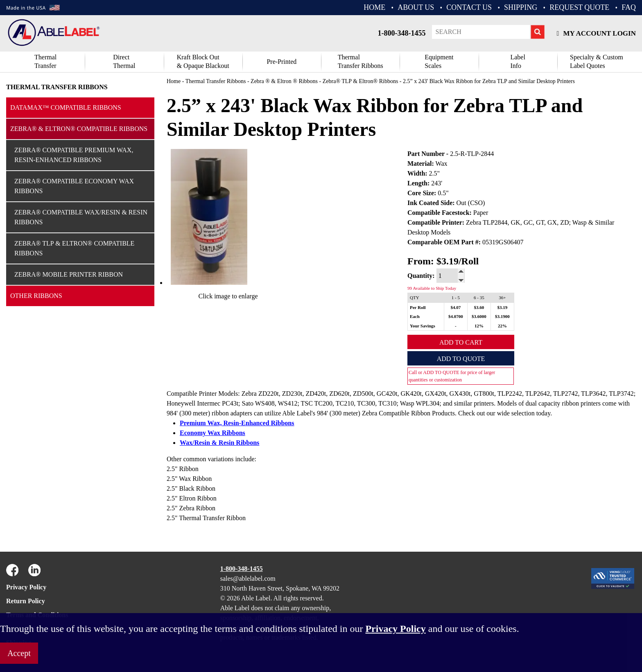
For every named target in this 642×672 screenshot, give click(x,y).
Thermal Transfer (45, 61)
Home (174, 81)
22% (502, 326)
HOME (374, 7)
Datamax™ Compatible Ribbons (66, 107)
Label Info (518, 61)
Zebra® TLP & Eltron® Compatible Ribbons (74, 248)
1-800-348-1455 (402, 33)
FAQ (629, 7)
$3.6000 (479, 316)
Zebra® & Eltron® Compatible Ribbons (79, 129)
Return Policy (26, 601)
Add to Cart (461, 342)
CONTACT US (469, 7)
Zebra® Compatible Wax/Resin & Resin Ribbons (81, 217)
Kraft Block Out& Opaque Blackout (203, 61)
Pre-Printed (281, 62)
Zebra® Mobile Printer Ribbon (69, 274)
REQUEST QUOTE (579, 7)
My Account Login (596, 33)
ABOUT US (416, 7)
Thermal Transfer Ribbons (57, 87)
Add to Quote (461, 359)
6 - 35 (479, 298)
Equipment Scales (439, 61)
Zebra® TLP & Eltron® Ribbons (361, 81)
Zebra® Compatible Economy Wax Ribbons (74, 186)
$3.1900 (502, 316)
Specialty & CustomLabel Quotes (597, 61)
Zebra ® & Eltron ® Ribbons (284, 81)
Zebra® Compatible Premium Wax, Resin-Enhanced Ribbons (74, 155)
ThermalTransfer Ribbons (361, 61)
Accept (19, 653)
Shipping (521, 7)
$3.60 (479, 307)
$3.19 (503, 307)
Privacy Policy (26, 587)
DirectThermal (124, 61)
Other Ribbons (36, 296)
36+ (502, 298)
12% (479, 326)
